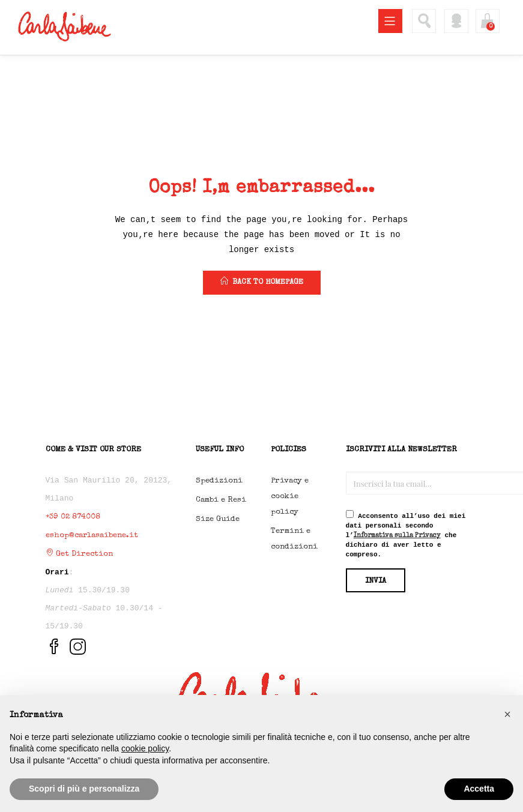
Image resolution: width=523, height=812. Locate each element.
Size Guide (218, 519)
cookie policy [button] (145, 748)
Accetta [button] (479, 789)
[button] (507, 714)
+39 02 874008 (73, 517)
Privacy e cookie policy (290, 497)
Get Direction (79, 554)
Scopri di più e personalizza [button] (84, 789)
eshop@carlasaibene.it (92, 536)
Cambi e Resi (221, 500)
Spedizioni (219, 481)
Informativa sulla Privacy (397, 536)
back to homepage (262, 281)
